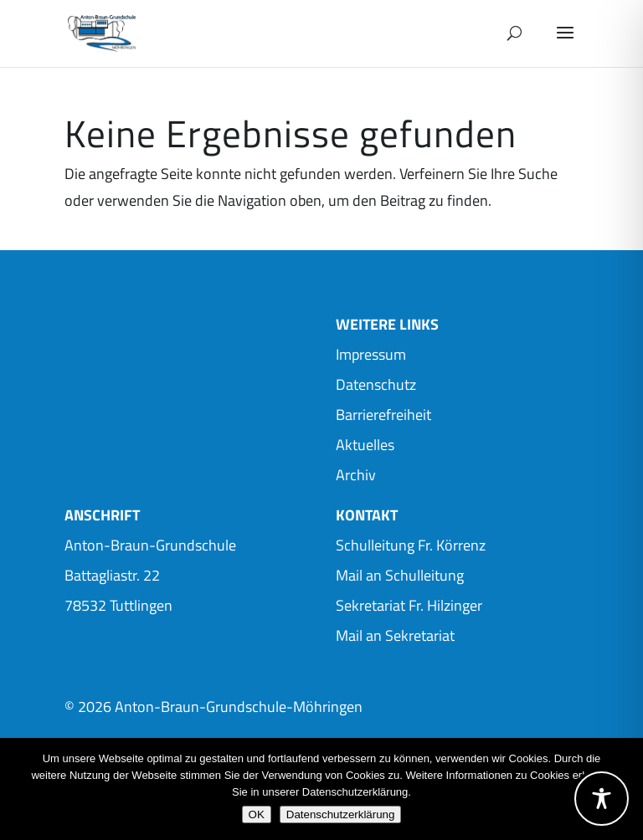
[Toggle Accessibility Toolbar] (602, 799)
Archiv (356, 475)
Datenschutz (376, 384)
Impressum (371, 354)
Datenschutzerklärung (341, 814)
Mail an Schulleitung (400, 575)
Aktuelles (365, 445)
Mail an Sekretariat (395, 635)
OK (257, 814)
